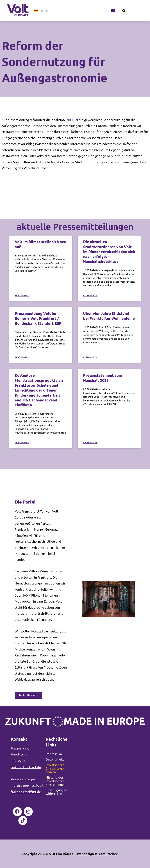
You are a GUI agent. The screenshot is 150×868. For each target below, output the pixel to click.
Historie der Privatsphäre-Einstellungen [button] (56, 781)
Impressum (54, 754)
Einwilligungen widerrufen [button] (56, 792)
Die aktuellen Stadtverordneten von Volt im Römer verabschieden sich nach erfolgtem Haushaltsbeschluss (109, 251)
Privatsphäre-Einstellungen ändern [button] (56, 768)
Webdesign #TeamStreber (97, 854)
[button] (113, 10)
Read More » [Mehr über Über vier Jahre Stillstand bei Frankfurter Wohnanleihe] (90, 357)
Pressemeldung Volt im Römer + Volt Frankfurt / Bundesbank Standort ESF (38, 318)
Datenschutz (55, 759)
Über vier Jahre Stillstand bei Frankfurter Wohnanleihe (109, 316)
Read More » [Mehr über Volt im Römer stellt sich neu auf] (22, 295)
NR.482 (72, 120)
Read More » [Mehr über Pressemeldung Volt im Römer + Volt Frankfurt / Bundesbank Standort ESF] (22, 357)
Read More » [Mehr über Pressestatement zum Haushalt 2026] (90, 442)
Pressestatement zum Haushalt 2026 (103, 378)
